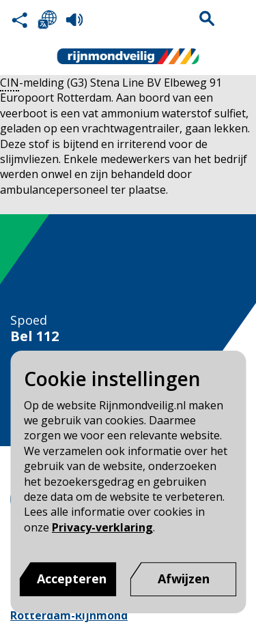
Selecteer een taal (47, 20)
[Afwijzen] (184, 579)
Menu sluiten (236, 18)
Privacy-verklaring (102, 527)
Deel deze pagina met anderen (20, 20)
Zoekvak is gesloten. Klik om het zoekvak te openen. (207, 18)
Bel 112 (34, 336)
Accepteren (72, 579)
